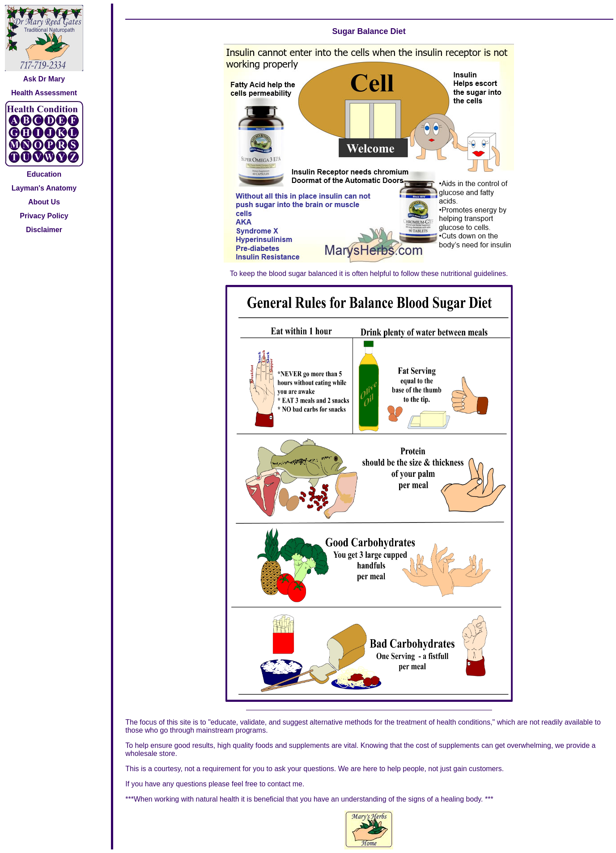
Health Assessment (44, 93)
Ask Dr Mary (44, 79)
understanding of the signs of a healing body (411, 799)
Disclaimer (44, 230)
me (297, 784)
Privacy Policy (44, 216)
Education (44, 174)
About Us (44, 202)
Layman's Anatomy (44, 188)
